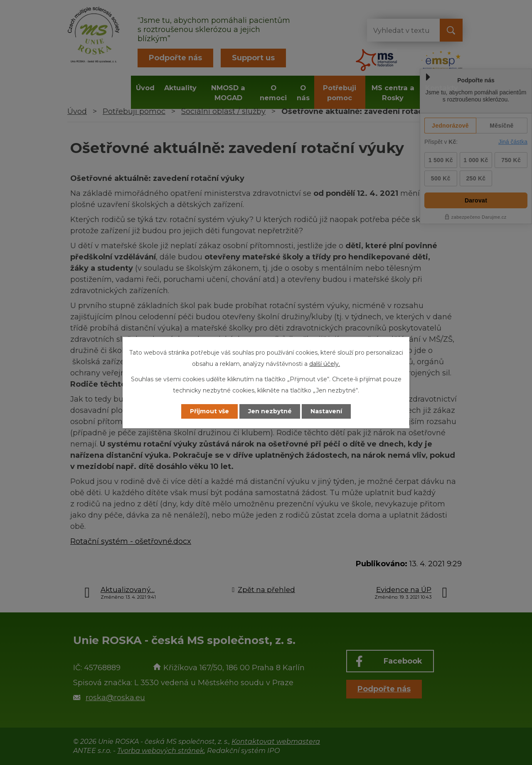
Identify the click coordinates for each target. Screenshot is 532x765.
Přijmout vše (209, 411)
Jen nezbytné (270, 411)
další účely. (325, 364)
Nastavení (327, 411)
